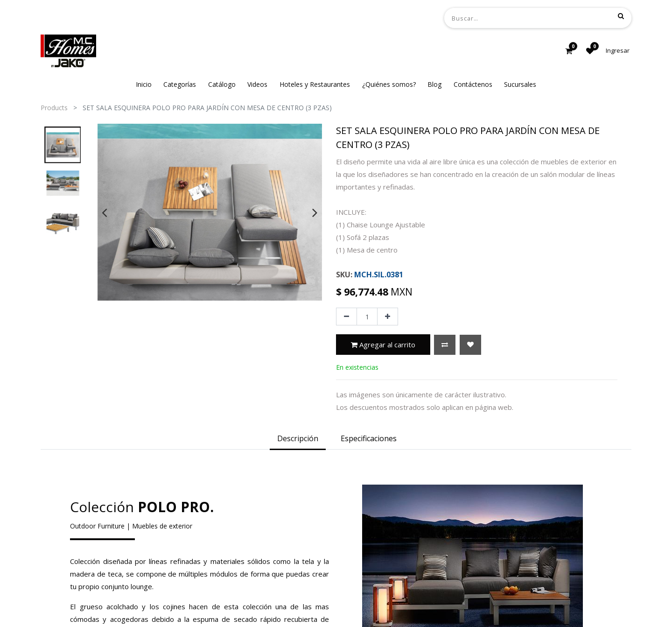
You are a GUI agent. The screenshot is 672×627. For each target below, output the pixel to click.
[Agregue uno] (388, 317)
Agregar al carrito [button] (383, 345)
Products (54, 108)
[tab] (298, 439)
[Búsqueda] (621, 16)
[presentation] (104, 212)
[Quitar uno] (346, 317)
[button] (445, 345)
